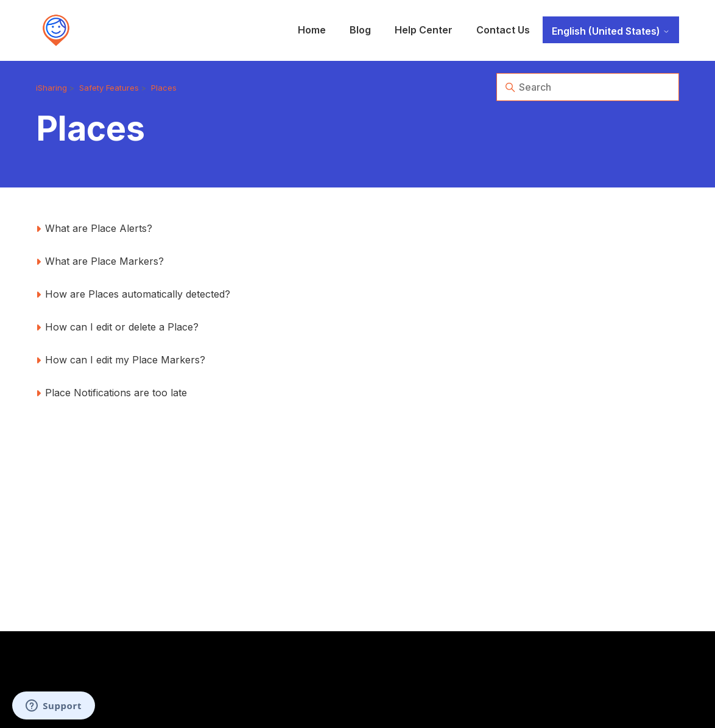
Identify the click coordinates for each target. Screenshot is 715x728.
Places (164, 88)
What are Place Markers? (104, 261)
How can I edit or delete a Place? (122, 327)
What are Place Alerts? (99, 228)
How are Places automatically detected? (138, 294)
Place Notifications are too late (116, 393)
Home (312, 30)
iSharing (51, 88)
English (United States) (611, 31)
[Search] (588, 87)
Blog (360, 30)
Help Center (424, 30)
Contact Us (503, 30)
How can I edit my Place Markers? (125, 360)
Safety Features (109, 88)
